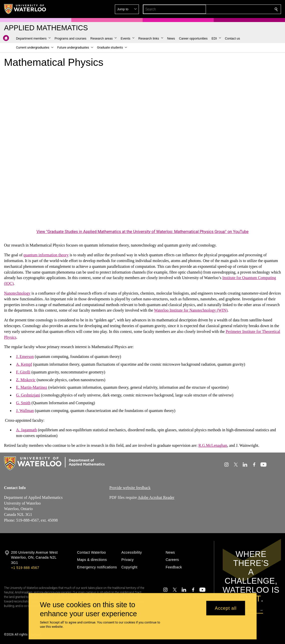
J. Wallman (25, 411)
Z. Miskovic (26, 380)
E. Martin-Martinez (32, 387)
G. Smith (23, 403)
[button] (240, 9)
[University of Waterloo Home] (25, 9)
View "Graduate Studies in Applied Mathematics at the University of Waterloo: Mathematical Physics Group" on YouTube (143, 232)
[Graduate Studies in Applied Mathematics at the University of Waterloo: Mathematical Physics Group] (142, 150)
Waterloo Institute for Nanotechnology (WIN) (191, 310)
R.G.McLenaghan (213, 445)
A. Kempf (24, 364)
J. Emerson (25, 357)
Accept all (226, 608)
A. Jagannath (27, 430)
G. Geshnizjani (28, 395)
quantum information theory (46, 255)
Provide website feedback (130, 488)
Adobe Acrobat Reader (156, 497)
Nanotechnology (17, 293)
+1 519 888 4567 (25, 568)
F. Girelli (23, 372)
